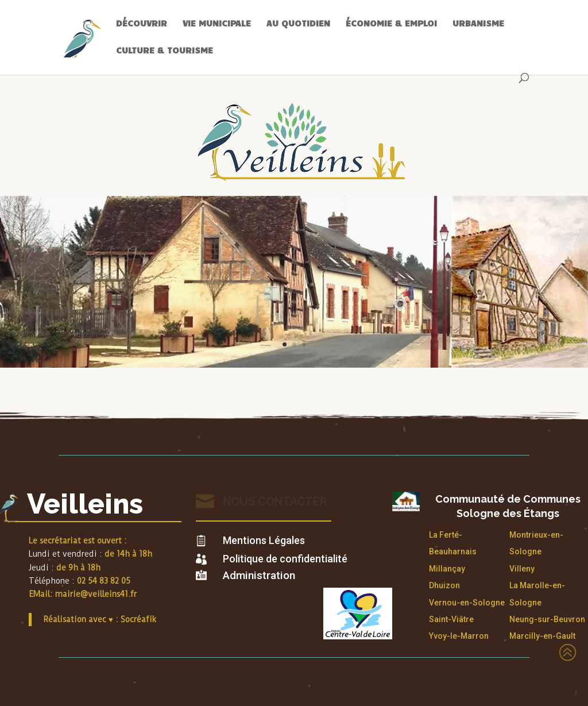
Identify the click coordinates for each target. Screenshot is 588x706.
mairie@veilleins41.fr (96, 594)
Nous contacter (275, 501)
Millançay (447, 569)
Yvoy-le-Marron (459, 636)
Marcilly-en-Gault (542, 636)
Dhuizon (444, 585)
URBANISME (478, 24)
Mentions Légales (264, 540)
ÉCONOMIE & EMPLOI (391, 24)
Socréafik (138, 619)
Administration (259, 575)
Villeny (522, 569)
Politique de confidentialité (285, 559)
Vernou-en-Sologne (467, 603)
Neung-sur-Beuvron (547, 619)
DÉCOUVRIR (142, 24)
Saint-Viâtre (451, 619)
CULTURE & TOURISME (165, 51)
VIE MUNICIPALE (217, 24)
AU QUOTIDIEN (298, 24)
